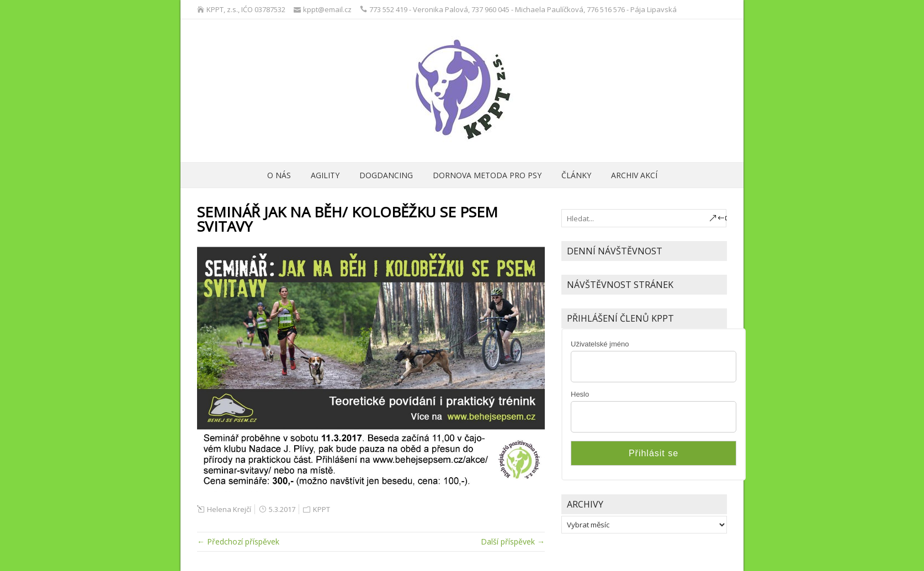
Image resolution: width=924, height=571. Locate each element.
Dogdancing (386, 175)
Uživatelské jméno (600, 344)
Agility (325, 175)
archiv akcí (634, 175)
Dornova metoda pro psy (487, 175)
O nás (279, 175)
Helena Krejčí (229, 509)
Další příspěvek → (513, 541)
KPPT (322, 509)
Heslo (580, 394)
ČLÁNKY (576, 175)
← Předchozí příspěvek (238, 541)
